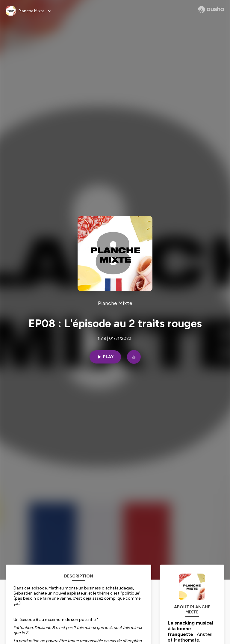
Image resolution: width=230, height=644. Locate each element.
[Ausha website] (211, 10)
